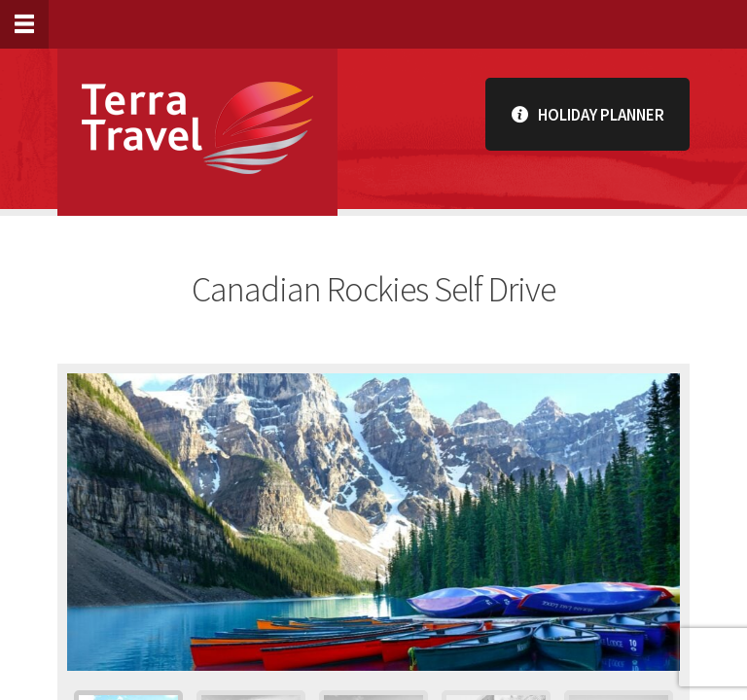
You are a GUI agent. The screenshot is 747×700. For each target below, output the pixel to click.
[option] (373, 522)
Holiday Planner (588, 114)
